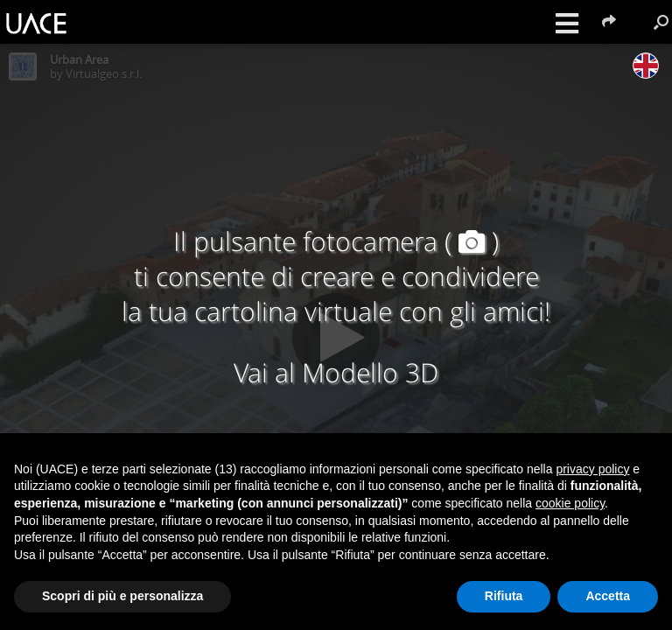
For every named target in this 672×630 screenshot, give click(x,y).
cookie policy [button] (570, 503)
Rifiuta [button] (504, 596)
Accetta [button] (608, 596)
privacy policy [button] (592, 469)
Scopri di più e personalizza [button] (122, 596)
